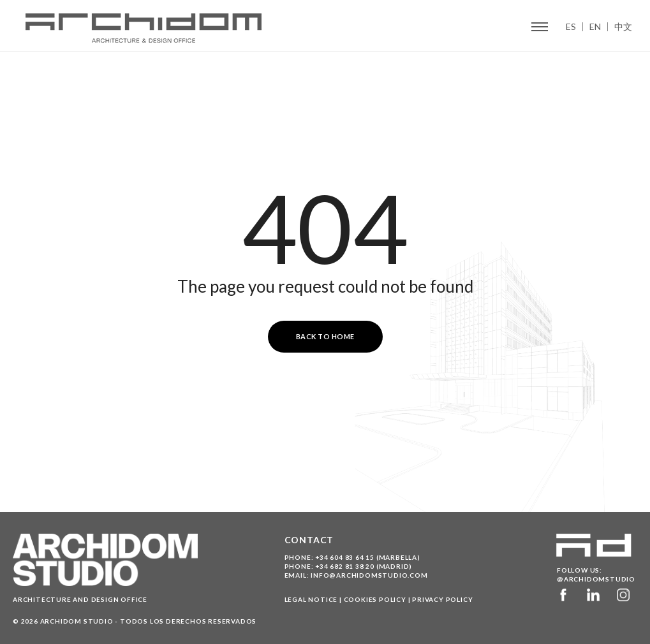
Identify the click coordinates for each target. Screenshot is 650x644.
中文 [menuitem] (623, 27)
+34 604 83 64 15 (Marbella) (368, 557)
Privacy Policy (442, 599)
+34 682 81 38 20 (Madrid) (364, 566)
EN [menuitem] (595, 27)
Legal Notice (311, 599)
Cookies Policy (375, 599)
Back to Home (325, 336)
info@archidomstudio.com (369, 575)
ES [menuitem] (571, 27)
